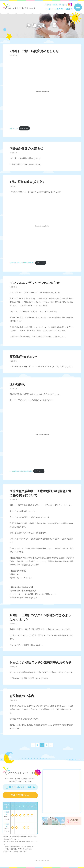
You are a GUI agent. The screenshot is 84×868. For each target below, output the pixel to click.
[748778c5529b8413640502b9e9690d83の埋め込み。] (42, 226)
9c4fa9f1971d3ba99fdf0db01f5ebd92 (21, 471)
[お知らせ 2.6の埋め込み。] (42, 92)
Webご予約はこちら (20, 795)
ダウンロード (24, 128)
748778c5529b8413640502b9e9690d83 (22, 263)
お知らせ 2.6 (14, 128)
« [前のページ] (33, 745)
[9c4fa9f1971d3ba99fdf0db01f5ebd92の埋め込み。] (42, 434)
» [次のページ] (51, 745)
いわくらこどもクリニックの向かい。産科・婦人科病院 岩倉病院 (62, 822)
